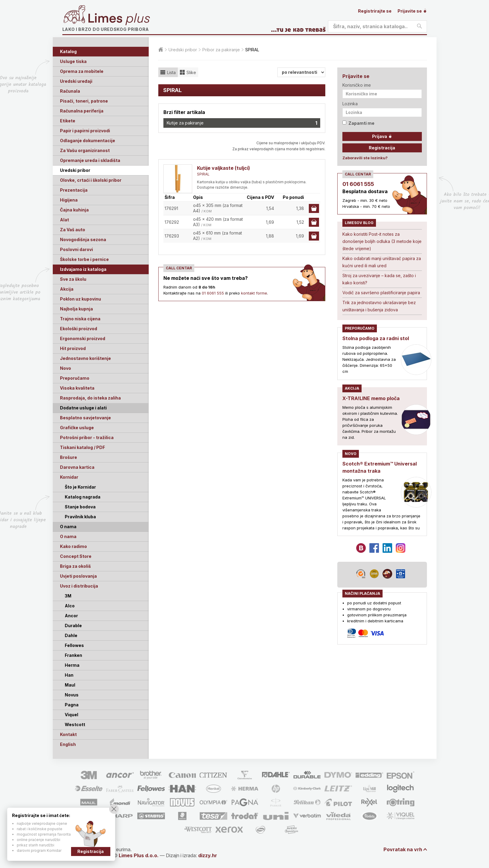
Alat (64, 220)
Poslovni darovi (76, 249)
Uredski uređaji (76, 81)
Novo (66, 368)
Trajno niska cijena (80, 319)
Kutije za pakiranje (242, 123)
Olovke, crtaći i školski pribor (91, 180)
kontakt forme (254, 293)
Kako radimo (73, 546)
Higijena (69, 200)
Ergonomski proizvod (83, 338)
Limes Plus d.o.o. (139, 855)
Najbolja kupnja (76, 309)
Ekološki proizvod (79, 329)
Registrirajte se (375, 11)
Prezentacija (74, 190)
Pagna (72, 705)
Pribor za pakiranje (221, 50)
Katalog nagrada (83, 497)
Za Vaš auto (73, 230)
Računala (70, 91)
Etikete (68, 121)
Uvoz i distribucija (79, 586)
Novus (72, 695)
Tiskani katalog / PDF (82, 447)
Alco (70, 606)
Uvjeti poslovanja (78, 576)
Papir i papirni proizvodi (85, 131)
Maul (70, 685)
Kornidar (69, 477)
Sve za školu (73, 279)
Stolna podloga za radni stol (376, 338)
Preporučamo (75, 378)
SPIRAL (203, 174)
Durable (73, 626)
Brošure (69, 457)
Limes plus (119, 19)
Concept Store (76, 556)
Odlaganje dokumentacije (88, 141)
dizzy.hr (208, 855)
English (68, 744)
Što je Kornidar (80, 487)
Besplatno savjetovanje (85, 418)
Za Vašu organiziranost (85, 150)
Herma (72, 665)
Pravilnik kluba (80, 517)
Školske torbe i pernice (84, 259)
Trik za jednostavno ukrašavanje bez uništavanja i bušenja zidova (379, 306)
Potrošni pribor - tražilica (87, 437)
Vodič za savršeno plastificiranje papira (381, 293)
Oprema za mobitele (82, 71)
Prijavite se (412, 11)
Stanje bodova (80, 507)
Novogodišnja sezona (83, 239)
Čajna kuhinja (74, 210)
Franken (73, 655)
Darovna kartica (77, 467)
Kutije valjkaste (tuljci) (224, 168)
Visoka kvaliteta (77, 388)
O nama (68, 536)
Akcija (67, 289)
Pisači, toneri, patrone (84, 101)
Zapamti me (358, 123)
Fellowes (74, 645)
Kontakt (68, 734)
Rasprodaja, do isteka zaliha (90, 398)
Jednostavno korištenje (85, 358)
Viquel (72, 715)
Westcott (75, 724)
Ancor (71, 616)
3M (68, 596)
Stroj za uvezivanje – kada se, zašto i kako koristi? (379, 279)
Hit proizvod (73, 348)
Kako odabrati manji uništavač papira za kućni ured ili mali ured (382, 262)
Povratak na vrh (403, 849)
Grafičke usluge (77, 428)
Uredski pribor (75, 170)
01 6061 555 (213, 293)
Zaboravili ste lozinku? (365, 158)
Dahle (71, 635)
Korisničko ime (357, 85)
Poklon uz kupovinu (81, 299)
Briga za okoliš (75, 566)
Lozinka (350, 104)
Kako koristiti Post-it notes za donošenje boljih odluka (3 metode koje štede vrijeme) (382, 241)
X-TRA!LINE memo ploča (371, 398)
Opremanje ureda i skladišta (90, 160)
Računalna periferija (82, 111)
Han (69, 675)
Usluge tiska (73, 61)
